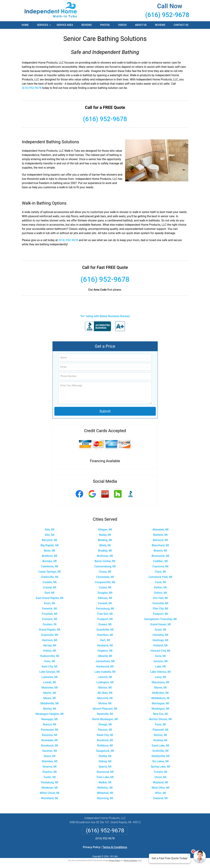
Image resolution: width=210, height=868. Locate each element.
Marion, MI (105, 688)
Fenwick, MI (50, 609)
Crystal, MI (49, 587)
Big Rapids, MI (49, 545)
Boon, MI (50, 551)
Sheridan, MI (50, 761)
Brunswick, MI (160, 556)
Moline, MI (105, 703)
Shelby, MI (105, 756)
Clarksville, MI (49, 577)
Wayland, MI (160, 782)
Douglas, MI (105, 593)
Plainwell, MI (160, 730)
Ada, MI (49, 530)
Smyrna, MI (50, 767)
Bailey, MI (105, 535)
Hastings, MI (161, 640)
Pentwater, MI (50, 730)
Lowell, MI (49, 682)
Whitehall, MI (105, 793)
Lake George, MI (50, 672)
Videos (122, 25)
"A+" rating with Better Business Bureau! (105, 316)
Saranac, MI (49, 751)
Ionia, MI (160, 656)
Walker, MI (105, 782)
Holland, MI (160, 645)
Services (44, 26)
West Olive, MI (161, 788)
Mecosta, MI (105, 698)
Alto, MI (50, 535)
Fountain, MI (50, 614)
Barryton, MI (50, 540)
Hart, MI (105, 640)
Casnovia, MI (161, 566)
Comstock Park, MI (160, 577)
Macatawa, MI (160, 682)
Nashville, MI (105, 714)
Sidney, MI (105, 761)
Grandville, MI (105, 630)
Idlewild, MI (105, 656)
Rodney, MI (160, 740)
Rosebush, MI (50, 746)
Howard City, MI (160, 651)
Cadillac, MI (160, 561)
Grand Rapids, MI (50, 630)
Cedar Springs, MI (50, 572)
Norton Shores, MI (161, 719)
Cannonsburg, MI (105, 566)
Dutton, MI (161, 593)
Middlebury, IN (160, 698)
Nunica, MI (49, 724)
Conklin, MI (50, 582)
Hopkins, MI (105, 651)
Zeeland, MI (160, 798)
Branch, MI (160, 551)
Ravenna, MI (50, 735)
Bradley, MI (105, 551)
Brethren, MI (50, 556)
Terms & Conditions (115, 847)
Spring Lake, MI (160, 767)
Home (25, 25)
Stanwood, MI (105, 772)
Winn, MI (160, 793)
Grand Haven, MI (160, 624)
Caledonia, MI (50, 566)
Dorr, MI (50, 593)
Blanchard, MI (160, 545)
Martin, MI (50, 693)
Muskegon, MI (160, 709)
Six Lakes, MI (160, 761)
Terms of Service (131, 861)
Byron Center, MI (105, 561)
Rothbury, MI (105, 746)
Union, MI (161, 777)
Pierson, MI (105, 730)
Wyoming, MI (105, 798)
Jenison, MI (160, 661)
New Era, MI (160, 714)
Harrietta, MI (160, 635)
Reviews (86, 25)
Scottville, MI (160, 751)
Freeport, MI (160, 614)
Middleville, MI (50, 703)
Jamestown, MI (105, 661)
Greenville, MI (50, 635)
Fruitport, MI (105, 619)
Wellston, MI (105, 788)
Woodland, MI (50, 798)
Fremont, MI (49, 619)
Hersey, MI (50, 645)
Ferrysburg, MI (105, 609)
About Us (141, 25)
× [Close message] (189, 855)
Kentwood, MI (105, 666)
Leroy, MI (160, 677)
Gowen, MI (105, 624)
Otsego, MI (105, 724)
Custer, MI (105, 587)
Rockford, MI (105, 740)
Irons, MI (49, 661)
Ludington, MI (105, 682)
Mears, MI (50, 698)
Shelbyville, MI (160, 756)
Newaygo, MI (49, 719)
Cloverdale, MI (105, 577)
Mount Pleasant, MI (105, 709)
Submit (105, 411)
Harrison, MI (50, 640)
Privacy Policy (92, 847)
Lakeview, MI (50, 677)
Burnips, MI (50, 561)
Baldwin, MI (160, 535)
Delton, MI (160, 587)
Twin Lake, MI (105, 777)
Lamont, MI (105, 677)
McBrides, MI (160, 693)
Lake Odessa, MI (161, 672)
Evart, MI (50, 603)
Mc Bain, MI (105, 693)
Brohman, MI (105, 556)
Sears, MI (50, 756)
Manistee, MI (49, 688)
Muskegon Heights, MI (50, 714)
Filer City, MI (160, 609)
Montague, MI (160, 703)
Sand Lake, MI (160, 746)
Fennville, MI (161, 603)
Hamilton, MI (105, 635)
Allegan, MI (105, 530)
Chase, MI (105, 572)
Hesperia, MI (105, 645)
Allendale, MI (160, 530)
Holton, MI (50, 651)
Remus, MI (161, 735)
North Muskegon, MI (105, 719)
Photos (105, 25)
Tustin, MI (50, 777)
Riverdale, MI (49, 740)
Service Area (65, 25)
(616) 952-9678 (167, 15)
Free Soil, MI (105, 614)
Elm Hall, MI (160, 598)
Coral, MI (161, 582)
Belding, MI (105, 540)
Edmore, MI (105, 598)
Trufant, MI (160, 772)
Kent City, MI (50, 666)
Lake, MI (160, 666)
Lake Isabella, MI (105, 672)
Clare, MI (160, 572)
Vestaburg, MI (50, 782)
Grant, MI (160, 630)
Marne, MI (161, 688)
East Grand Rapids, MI (50, 598)
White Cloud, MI (50, 793)
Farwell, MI (105, 603)
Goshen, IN (49, 624)
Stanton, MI (50, 772)
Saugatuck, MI (105, 751)
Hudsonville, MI (49, 656)
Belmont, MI (160, 540)
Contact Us (181, 25)
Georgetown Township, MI (160, 619)
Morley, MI (49, 709)
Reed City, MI (105, 735)
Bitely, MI (105, 545)
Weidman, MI (50, 788)
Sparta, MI (105, 767)
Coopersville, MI (105, 582)
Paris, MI (160, 724)
